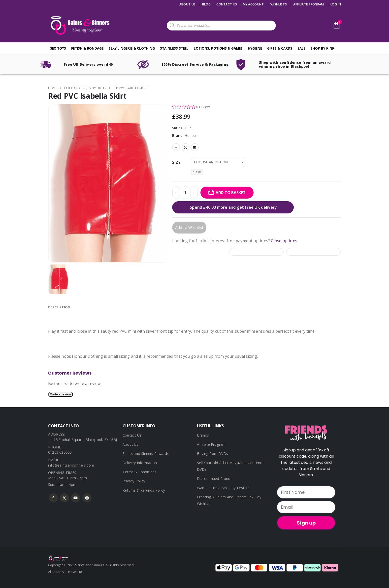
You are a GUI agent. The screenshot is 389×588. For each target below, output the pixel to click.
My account (253, 4)
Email (195, 147)
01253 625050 (60, 452)
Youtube (76, 498)
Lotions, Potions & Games (218, 48)
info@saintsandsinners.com (71, 465)
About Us (188, 4)
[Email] (306, 507)
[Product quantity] (185, 193)
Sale (301, 48)
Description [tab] (59, 307)
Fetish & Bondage (87, 48)
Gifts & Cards (280, 48)
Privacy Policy (134, 481)
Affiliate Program (308, 4)
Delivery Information (140, 463)
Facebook (176, 147)
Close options (284, 241)
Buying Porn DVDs (212, 454)
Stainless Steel (174, 48)
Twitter (186, 147)
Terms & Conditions (140, 472)
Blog (206, 4)
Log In (336, 4)
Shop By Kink (323, 48)
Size (176, 162)
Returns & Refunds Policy (144, 490)
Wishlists (279, 4)
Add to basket (231, 193)
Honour (191, 135)
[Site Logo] (79, 25)
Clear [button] (197, 172)
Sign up (306, 523)
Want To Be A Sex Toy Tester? (223, 488)
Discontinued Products (216, 479)
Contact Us (132, 435)
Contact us (227, 4)
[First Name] (306, 492)
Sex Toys (58, 48)
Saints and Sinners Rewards (146, 454)
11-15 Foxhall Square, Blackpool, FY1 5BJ (82, 440)
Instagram (87, 498)
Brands (203, 435)
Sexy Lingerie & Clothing (132, 48)
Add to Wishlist (189, 228)
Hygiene (255, 48)
